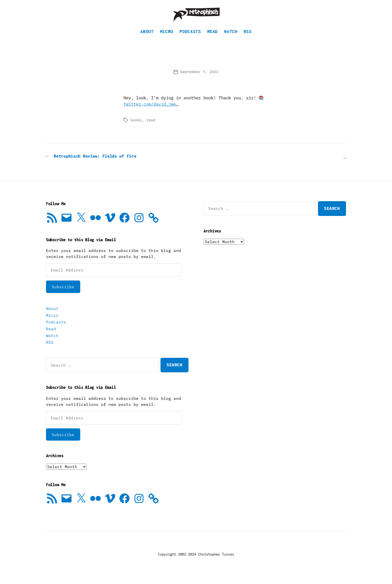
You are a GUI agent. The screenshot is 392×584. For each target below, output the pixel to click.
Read (213, 39)
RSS (248, 39)
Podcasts (190, 39)
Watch (231, 39)
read (151, 127)
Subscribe (63, 294)
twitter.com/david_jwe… (151, 112)
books (136, 127)
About (147, 39)
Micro (167, 39)
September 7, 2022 (199, 79)
